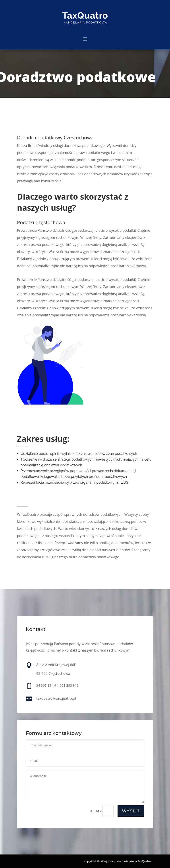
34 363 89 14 (46, 686)
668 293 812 (69, 686)
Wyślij (131, 811)
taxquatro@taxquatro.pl (56, 699)
